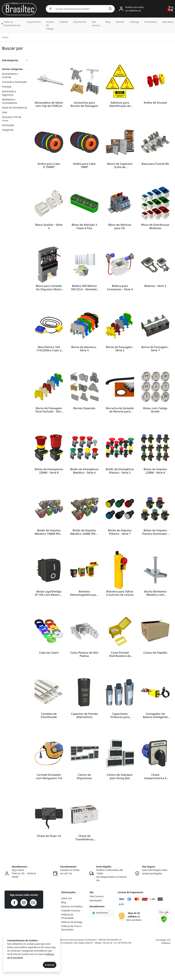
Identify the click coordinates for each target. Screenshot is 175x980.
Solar (5, 112)
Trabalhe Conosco (71, 941)
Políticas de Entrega (72, 952)
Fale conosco (96, 24)
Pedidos (64, 22)
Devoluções (96, 930)
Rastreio (120, 22)
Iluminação (8, 125)
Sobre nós (66, 928)
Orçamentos (80, 22)
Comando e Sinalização (14, 82)
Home (5, 37)
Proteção (7, 87)
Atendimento (100, 943)
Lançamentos (34, 22)
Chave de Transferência (14, 108)
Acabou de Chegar (50, 25)
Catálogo (135, 22)
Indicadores (151, 22)
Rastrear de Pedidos (72, 936)
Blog (108, 22)
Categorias (8, 130)
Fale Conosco (97, 926)
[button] (11, 24)
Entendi (50, 965)
